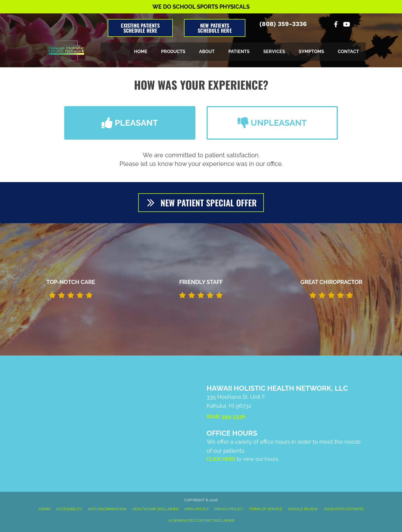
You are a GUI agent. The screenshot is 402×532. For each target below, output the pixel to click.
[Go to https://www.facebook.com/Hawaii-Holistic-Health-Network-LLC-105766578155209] (336, 25)
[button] (130, 123)
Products (173, 52)
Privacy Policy (229, 509)
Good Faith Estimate (344, 509)
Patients (239, 52)
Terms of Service (265, 509)
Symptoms (311, 52)
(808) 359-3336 (283, 24)
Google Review (303, 509)
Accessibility (69, 509)
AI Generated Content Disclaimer (201, 520)
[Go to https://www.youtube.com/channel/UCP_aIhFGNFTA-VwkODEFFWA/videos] (346, 25)
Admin (44, 509)
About (207, 52)
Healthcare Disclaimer (155, 509)
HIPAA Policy (196, 509)
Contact (348, 52)
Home (141, 52)
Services (274, 52)
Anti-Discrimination (107, 509)
